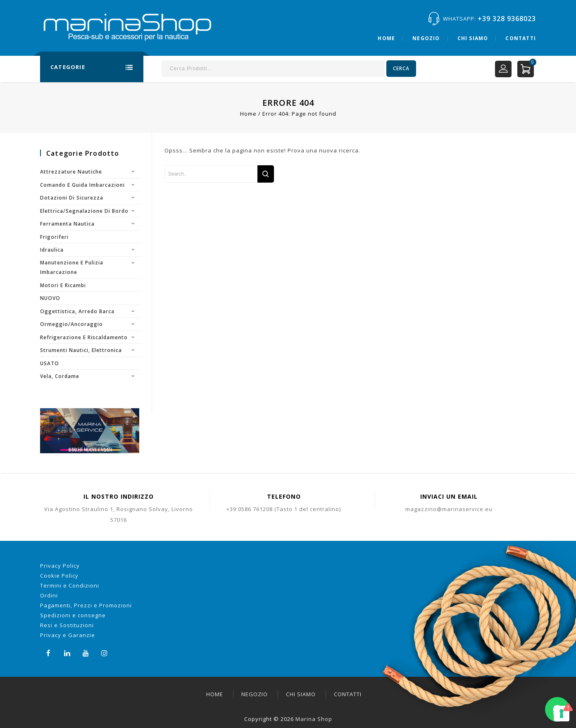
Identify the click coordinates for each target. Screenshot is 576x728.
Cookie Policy (59, 576)
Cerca (401, 68)
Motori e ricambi (63, 285)
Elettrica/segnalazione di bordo (84, 211)
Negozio (426, 38)
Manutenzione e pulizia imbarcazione (72, 268)
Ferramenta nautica (67, 224)
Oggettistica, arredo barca (77, 311)
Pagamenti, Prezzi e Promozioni (86, 605)
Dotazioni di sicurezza (72, 198)
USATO (50, 363)
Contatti (521, 38)
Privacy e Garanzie (68, 635)
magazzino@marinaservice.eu (449, 509)
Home (386, 38)
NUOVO (50, 298)
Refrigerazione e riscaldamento (84, 337)
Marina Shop (314, 719)
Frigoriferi (54, 237)
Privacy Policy (60, 566)
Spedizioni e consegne (73, 615)
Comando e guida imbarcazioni (82, 185)
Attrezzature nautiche (71, 172)
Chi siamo (473, 38)
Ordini (49, 595)
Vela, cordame (60, 376)
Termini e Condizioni (70, 585)
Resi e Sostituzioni (67, 625)
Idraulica (52, 250)
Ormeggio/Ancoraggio (71, 324)
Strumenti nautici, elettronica (81, 350)
